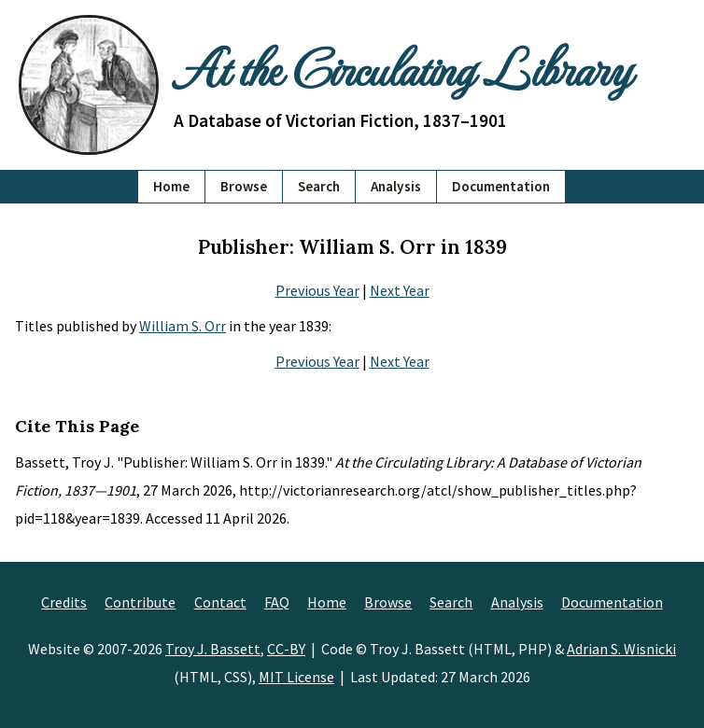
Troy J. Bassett (213, 649)
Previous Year (317, 290)
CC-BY (286, 649)
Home (171, 186)
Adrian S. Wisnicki (621, 649)
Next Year (400, 290)
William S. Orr (183, 326)
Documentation (501, 186)
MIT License (296, 677)
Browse (244, 186)
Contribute (140, 602)
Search (319, 186)
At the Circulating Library (402, 67)
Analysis (396, 186)
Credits (64, 602)
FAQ (277, 602)
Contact (220, 602)
